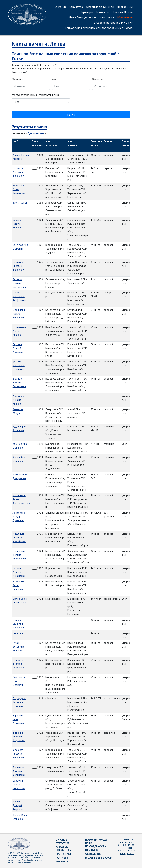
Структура (76, 7)
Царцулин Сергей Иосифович (19, 784)
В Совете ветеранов (98, 858)
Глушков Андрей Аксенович (18, 348)
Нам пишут (107, 17)
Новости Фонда (122, 12)
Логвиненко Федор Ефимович (19, 516)
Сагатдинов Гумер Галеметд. (19, 681)
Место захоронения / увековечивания (35, 95)
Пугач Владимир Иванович (18, 647)
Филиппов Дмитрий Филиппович (19, 771)
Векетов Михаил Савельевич (19, 283)
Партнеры (86, 12)
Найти (71, 115)
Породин (18, 633)
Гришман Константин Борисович (19, 365)
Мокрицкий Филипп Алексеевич (19, 555)
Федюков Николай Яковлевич (19, 754)
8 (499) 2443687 (126, 845)
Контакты (102, 12)
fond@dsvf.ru (127, 853)
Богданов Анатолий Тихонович (19, 172)
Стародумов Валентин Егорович (19, 702)
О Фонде (61, 7)
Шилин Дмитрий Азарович (18, 805)
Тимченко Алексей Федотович (19, 737)
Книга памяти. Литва (39, 44)
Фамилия (17, 79)
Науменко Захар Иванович (18, 585)
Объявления (125, 17)
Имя (54, 79)
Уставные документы (100, 7)
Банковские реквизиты (99, 28)
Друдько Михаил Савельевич (19, 382)
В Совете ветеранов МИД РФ (113, 23)
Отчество (98, 79)
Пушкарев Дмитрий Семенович (19, 664)
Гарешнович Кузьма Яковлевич (19, 314)
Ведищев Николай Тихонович (19, 266)
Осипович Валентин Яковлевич (19, 624)
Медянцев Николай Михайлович (19, 538)
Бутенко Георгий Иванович (18, 224)
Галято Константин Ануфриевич (20, 296)
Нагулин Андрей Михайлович (19, 572)
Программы (125, 7)
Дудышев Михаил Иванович (18, 400)
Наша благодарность (83, 17)
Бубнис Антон (20, 203)
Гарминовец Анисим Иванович (19, 331)
